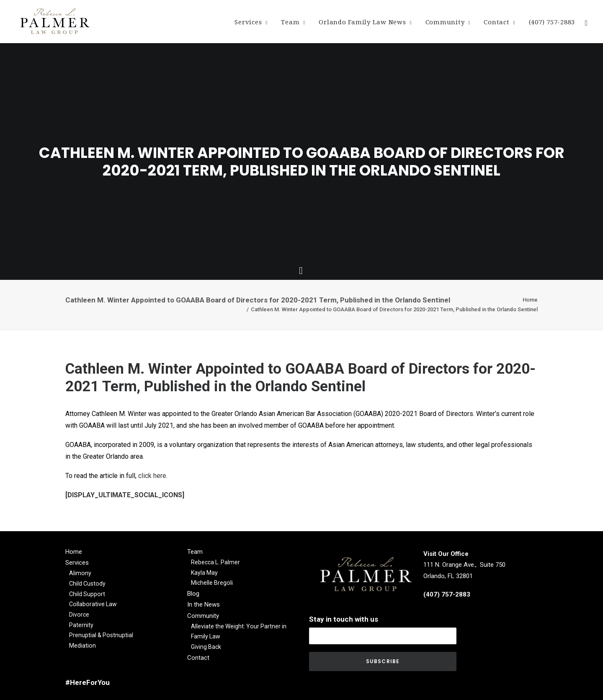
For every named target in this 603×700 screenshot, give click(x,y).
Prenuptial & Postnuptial (101, 635)
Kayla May (204, 573)
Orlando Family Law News (365, 22)
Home (530, 300)
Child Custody (87, 584)
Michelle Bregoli (212, 583)
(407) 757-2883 (552, 22)
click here (152, 476)
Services (251, 22)
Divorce (79, 615)
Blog (193, 594)
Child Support (87, 594)
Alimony (80, 573)
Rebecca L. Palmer (215, 562)
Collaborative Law (93, 604)
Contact (499, 22)
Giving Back (206, 647)
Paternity (81, 625)
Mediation (82, 646)
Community (448, 22)
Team (293, 22)
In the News (204, 604)
